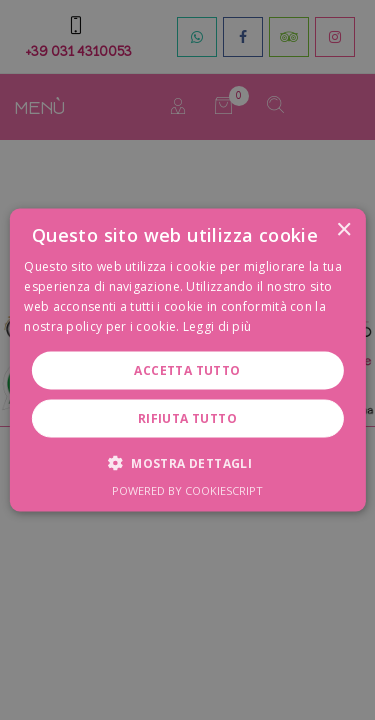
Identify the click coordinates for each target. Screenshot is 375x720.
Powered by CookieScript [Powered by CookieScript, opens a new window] (187, 489)
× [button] (343, 230)
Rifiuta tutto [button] (187, 417)
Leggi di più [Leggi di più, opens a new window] (217, 325)
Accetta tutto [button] (187, 369)
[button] (187, 462)
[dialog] (187, 360)
